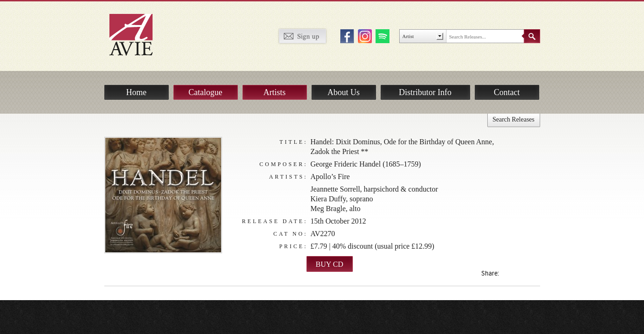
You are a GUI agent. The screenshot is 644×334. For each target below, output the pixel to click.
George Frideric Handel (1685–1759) (366, 164)
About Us (344, 92)
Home (136, 92)
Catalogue (206, 92)
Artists (274, 92)
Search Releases (513, 119)
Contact (507, 92)
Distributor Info (425, 92)
